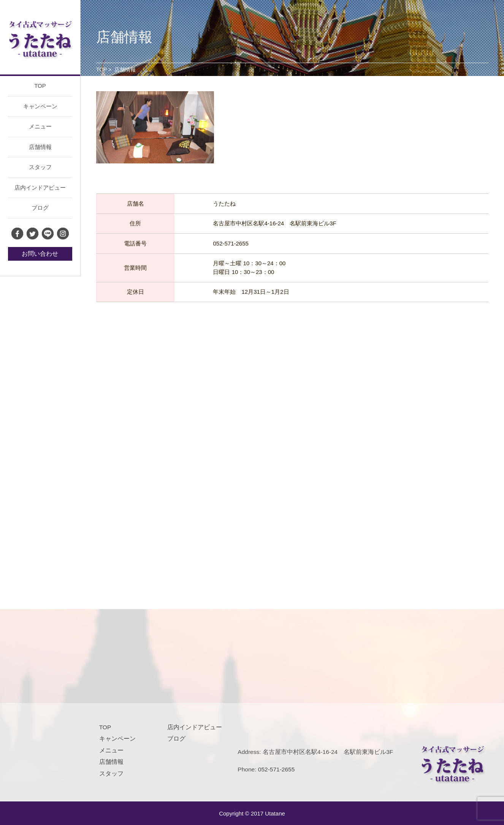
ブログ (40, 208)
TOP (40, 86)
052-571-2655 (277, 769)
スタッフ (40, 167)
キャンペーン (40, 106)
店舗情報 (40, 147)
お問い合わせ (40, 254)
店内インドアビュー (40, 188)
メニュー (40, 126)
